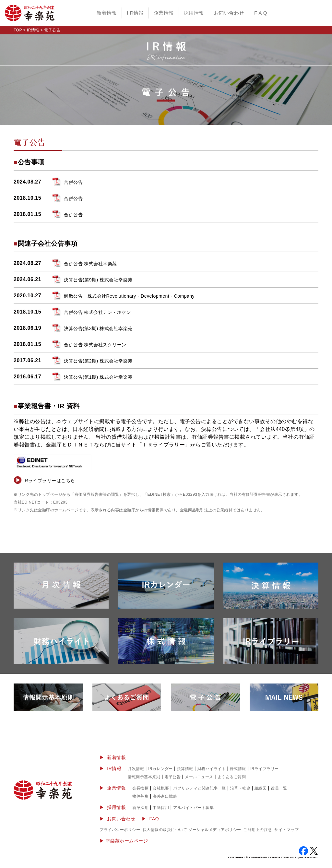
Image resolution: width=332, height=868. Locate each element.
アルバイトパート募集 (193, 808)
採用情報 (194, 13)
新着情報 (107, 13)
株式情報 (238, 769)
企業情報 (164, 13)
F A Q (261, 13)
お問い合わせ (229, 13)
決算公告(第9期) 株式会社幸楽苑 (98, 280)
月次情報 (136, 769)
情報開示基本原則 (144, 777)
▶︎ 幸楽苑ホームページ (124, 841)
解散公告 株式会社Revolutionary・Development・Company (129, 296)
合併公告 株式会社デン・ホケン (97, 312)
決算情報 (185, 769)
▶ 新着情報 (113, 757)
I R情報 (135, 13)
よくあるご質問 (232, 777)
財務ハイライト (212, 769)
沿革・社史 (240, 788)
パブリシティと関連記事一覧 (200, 788)
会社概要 (161, 788)
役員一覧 (279, 788)
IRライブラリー (265, 769)
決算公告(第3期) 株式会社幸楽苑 (98, 328)
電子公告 (172, 777)
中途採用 (161, 808)
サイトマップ (286, 830)
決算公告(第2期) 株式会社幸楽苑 (98, 361)
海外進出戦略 (165, 796)
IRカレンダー (160, 769)
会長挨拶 (140, 788)
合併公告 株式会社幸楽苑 (90, 264)
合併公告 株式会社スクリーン (95, 345)
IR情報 (33, 30)
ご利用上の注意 (258, 830)
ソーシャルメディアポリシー (215, 830)
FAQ (154, 819)
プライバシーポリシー (120, 830)
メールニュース (199, 777)
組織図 (261, 788)
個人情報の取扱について (165, 830)
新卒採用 (140, 808)
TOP (18, 30)
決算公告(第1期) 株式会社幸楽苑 (98, 377)
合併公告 (73, 182)
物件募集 (140, 796)
